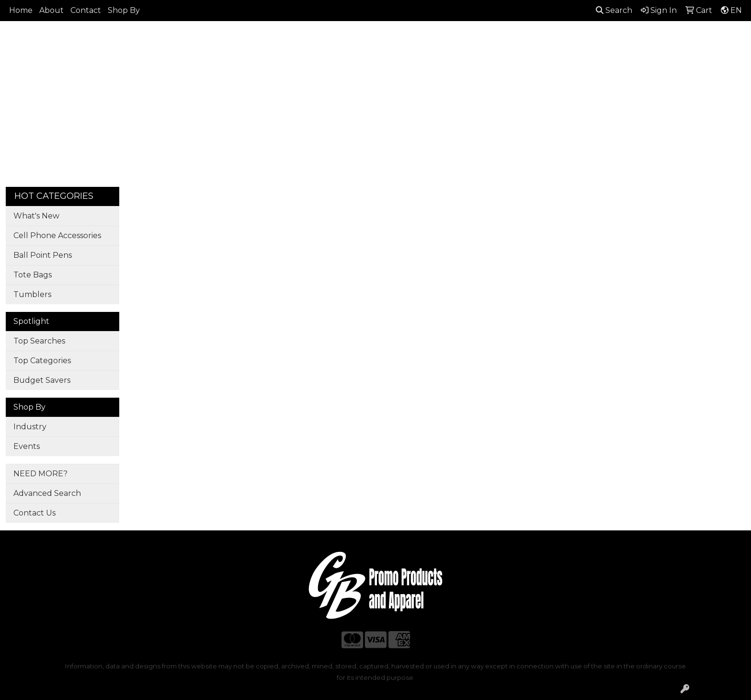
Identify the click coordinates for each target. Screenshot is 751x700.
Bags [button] (341, 70)
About (51, 10)
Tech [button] (600, 70)
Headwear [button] (473, 70)
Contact (86, 10)
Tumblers (32, 294)
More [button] (680, 70)
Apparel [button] (256, 70)
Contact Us (34, 513)
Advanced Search (47, 493)
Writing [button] (640, 70)
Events (27, 446)
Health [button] (522, 70)
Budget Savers (42, 380)
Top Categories (42, 361)
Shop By (124, 10)
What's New (36, 216)
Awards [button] (302, 70)
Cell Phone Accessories (57, 235)
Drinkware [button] (386, 70)
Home (21, 10)
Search (614, 10)
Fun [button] (430, 70)
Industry (30, 427)
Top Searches (39, 341)
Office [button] (563, 70)
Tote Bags (33, 275)
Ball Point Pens (43, 255)
